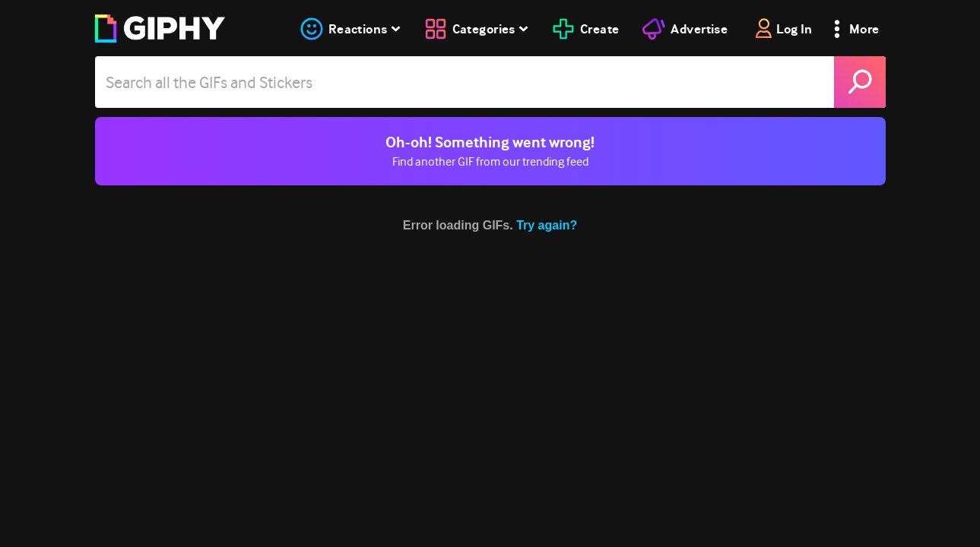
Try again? (547, 225)
